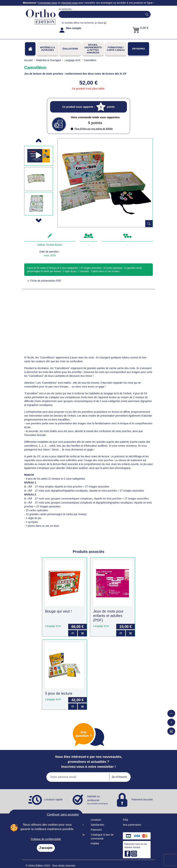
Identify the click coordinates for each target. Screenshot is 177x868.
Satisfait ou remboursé (98, 800)
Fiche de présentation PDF (44, 281)
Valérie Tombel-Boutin (50, 245)
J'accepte (46, 848)
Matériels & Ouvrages (47, 49)
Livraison (96, 820)
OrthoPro (138, 49)
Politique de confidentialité (46, 839)
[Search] (100, 14)
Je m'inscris (119, 777)
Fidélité (95, 844)
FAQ (125, 820)
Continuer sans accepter (63, 814)
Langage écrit (53, 626)
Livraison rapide (53, 799)
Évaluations (70, 49)
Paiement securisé (142, 799)
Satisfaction (97, 825)
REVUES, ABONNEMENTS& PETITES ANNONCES (93, 49)
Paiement (96, 830)
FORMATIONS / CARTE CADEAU (116, 49)
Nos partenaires (132, 825)
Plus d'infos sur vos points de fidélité (92, 129)
